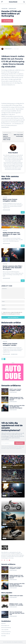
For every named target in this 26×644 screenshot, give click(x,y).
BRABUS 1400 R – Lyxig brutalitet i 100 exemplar (16, 604)
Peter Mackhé (8, 49)
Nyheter (4, 9)
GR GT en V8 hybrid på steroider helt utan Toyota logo (17, 613)
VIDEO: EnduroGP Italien (16, 596)
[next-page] (4, 359)
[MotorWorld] (13, 2)
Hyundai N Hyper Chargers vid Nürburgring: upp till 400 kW (10, 522)
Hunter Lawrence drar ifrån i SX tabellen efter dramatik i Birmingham (12, 268)
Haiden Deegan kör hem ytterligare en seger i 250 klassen (12, 234)
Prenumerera (19, 443)
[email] (8, 443)
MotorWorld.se (10, 524)
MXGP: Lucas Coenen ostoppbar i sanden (10, 200)
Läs (23, 212)
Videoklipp (12, 9)
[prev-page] (2, 359)
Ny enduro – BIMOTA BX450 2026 (11, 508)
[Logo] (13, 548)
